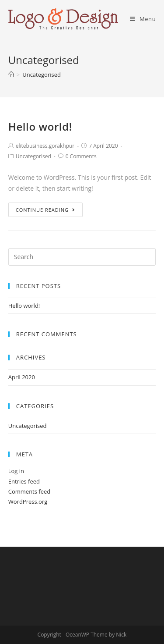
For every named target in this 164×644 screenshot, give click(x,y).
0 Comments (81, 156)
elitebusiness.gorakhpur (45, 146)
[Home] (11, 75)
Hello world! (40, 126)
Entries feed (24, 481)
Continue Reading (45, 210)
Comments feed (29, 491)
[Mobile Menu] (143, 19)
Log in (16, 471)
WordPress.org (28, 502)
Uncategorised (33, 156)
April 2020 (22, 377)
